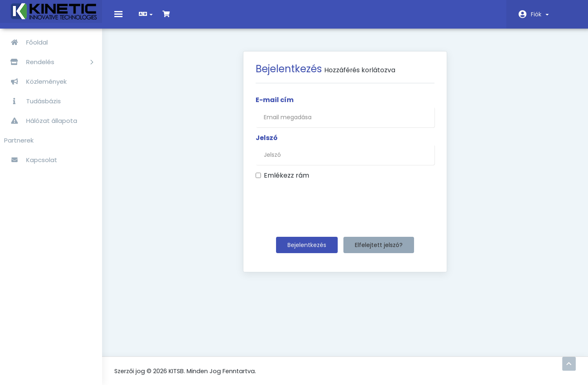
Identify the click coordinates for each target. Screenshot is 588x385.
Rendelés (49, 62)
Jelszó (267, 144)
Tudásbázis (32, 101)
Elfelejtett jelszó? (379, 251)
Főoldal (26, 42)
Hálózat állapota (41, 121)
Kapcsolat (31, 160)
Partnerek (19, 140)
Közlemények (35, 81)
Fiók (540, 14)
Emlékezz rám (282, 182)
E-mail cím (275, 106)
